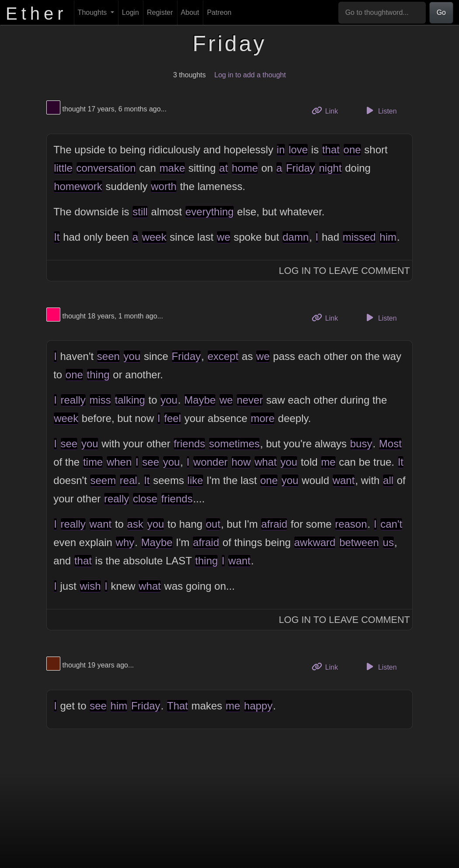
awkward (315, 542)
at (223, 168)
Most (390, 444)
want (344, 480)
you (132, 356)
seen (108, 356)
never (250, 400)
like (195, 480)
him (388, 237)
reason (351, 524)
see (69, 444)
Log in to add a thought (250, 75)
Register (160, 12)
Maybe (200, 400)
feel (172, 418)
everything (210, 212)
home (245, 168)
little (63, 168)
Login (130, 12)
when (119, 462)
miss (100, 400)
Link (328, 110)
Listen (380, 111)
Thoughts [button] (93, 12)
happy (258, 706)
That (177, 706)
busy (361, 444)
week (154, 237)
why (125, 542)
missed (359, 237)
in (281, 150)
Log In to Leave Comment (344, 271)
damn (296, 237)
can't (391, 524)
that (331, 150)
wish (90, 586)
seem (103, 480)
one (352, 150)
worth (164, 186)
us (388, 542)
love (298, 150)
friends (189, 444)
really (73, 400)
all (388, 480)
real (129, 480)
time (93, 462)
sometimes (234, 444)
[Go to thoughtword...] (382, 13)
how (241, 462)
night (330, 168)
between (359, 542)
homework (78, 186)
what (266, 462)
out (213, 524)
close (145, 499)
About (190, 12)
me (328, 462)
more (263, 418)
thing (98, 375)
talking (130, 400)
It (57, 237)
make (172, 168)
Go (441, 12)
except (223, 356)
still (140, 212)
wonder (210, 462)
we (224, 237)
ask (135, 524)
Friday (301, 168)
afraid (274, 524)
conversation (106, 168)
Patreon (219, 12)
